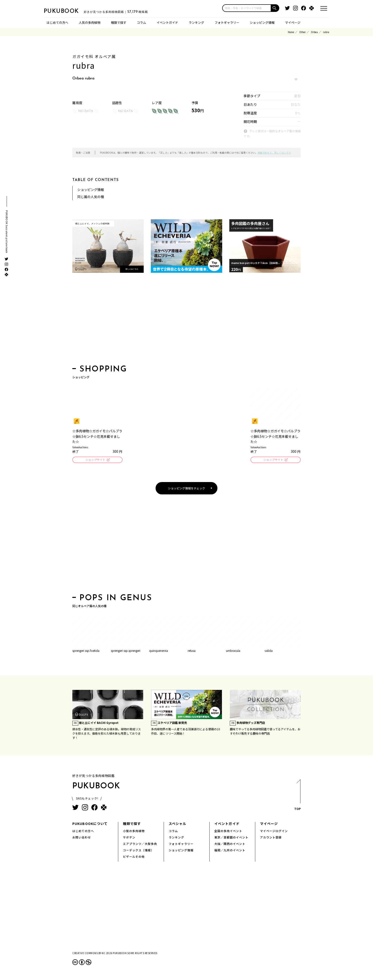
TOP (297, 797)
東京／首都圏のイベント (231, 838)
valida (269, 651)
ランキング (196, 22)
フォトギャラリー (227, 22)
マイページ (293, 22)
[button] (275, 8)
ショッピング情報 (262, 22)
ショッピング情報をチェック (186, 489)
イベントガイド (167, 22)
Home (291, 32)
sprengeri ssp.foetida (86, 651)
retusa (192, 651)
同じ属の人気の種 (91, 197)
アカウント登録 (271, 838)
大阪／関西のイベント (230, 844)
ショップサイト (95, 460)
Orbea (314, 32)
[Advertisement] (186, 320)
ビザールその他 (134, 857)
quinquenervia (159, 651)
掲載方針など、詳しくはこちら (274, 153)
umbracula (233, 651)
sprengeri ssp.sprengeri (126, 651)
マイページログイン (274, 831)
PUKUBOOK (68, 11)
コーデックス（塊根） (138, 851)
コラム (141, 22)
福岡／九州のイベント (230, 851)
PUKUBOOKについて (90, 824)
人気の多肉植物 (90, 22)
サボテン (129, 838)
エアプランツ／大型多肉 (140, 844)
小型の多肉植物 (134, 831)
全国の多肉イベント (228, 831)
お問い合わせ (82, 838)
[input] (247, 8)
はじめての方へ (57, 22)
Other (302, 32)
